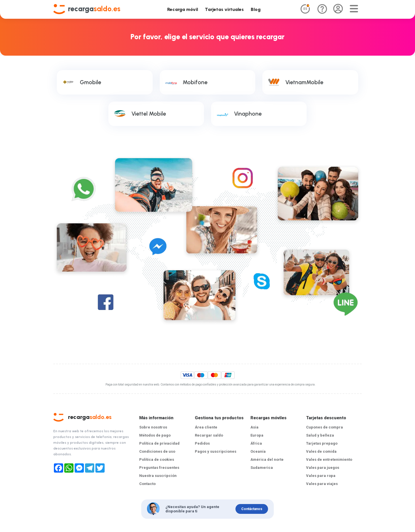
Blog (256, 9)
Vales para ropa (321, 476)
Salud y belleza (320, 435)
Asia (254, 427)
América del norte (267, 459)
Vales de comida (321, 451)
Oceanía (258, 451)
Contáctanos (252, 509)
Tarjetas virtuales (224, 9)
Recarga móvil (183, 9)
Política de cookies (157, 459)
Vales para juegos (323, 468)
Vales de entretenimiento (329, 459)
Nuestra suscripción (158, 476)
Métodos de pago (155, 435)
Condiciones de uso (157, 451)
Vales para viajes (322, 484)
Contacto (147, 484)
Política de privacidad (159, 443)
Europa (257, 435)
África (256, 443)
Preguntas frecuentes (159, 468)
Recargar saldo (209, 435)
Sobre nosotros (153, 427)
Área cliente (206, 427)
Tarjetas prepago (322, 443)
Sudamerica (262, 468)
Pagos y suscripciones (216, 451)
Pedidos (202, 443)
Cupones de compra (325, 427)
